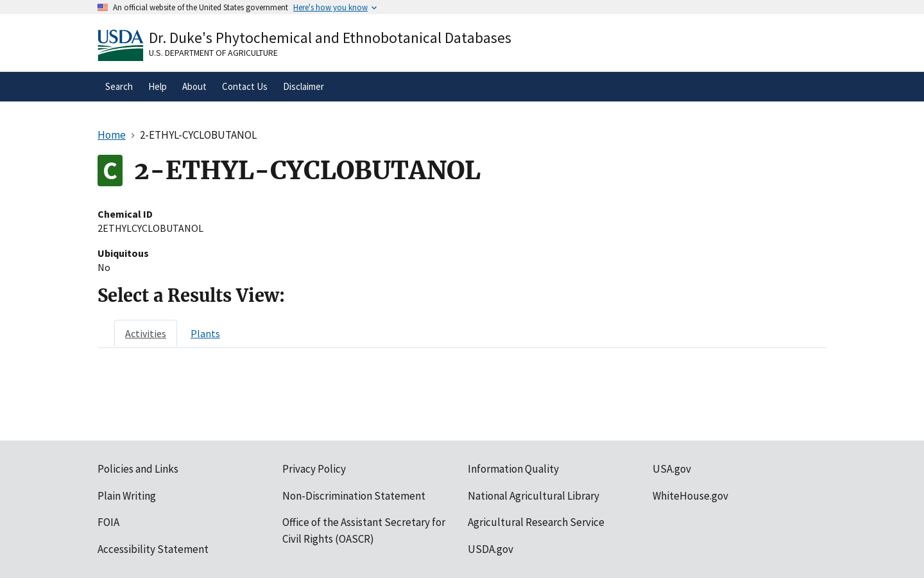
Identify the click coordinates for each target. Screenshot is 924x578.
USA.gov (672, 469)
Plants (205, 333)
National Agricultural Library (534, 496)
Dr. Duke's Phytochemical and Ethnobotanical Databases (330, 38)
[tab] (146, 333)
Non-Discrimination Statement (354, 496)
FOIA (108, 522)
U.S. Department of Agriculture (213, 53)
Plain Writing (127, 496)
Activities (146, 333)
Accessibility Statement (153, 549)
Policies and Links (138, 469)
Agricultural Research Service (536, 522)
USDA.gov (491, 549)
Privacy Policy (314, 469)
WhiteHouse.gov (690, 496)
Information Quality (513, 469)
